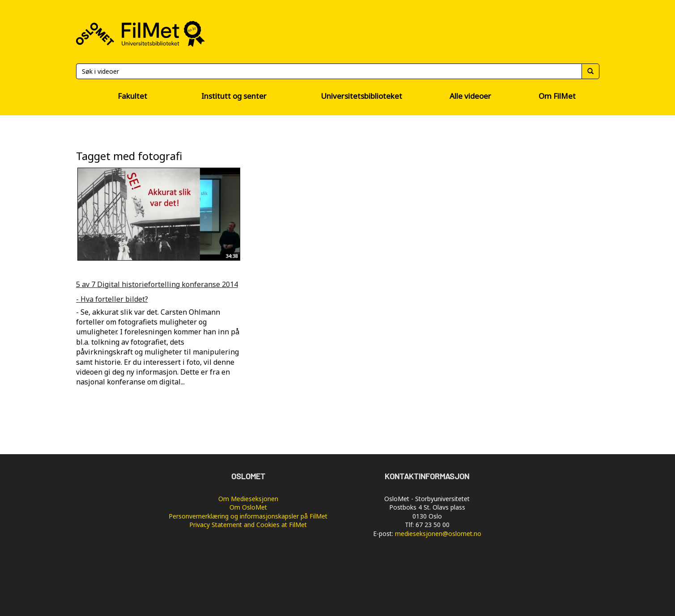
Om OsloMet (248, 507)
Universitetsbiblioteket (361, 96)
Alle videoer (470, 96)
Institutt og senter (234, 96)
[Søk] (329, 71)
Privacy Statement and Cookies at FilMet (248, 525)
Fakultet (132, 96)
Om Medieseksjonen (248, 499)
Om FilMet (557, 96)
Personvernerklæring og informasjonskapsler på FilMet (248, 516)
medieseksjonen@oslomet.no (438, 534)
